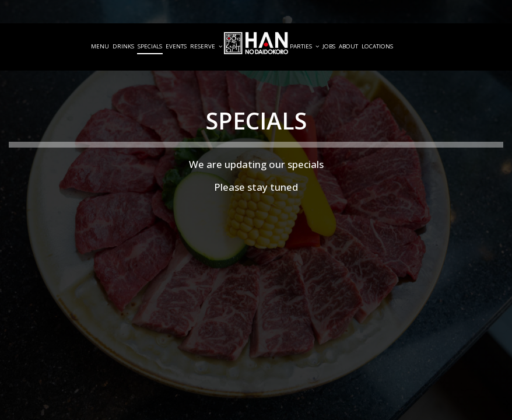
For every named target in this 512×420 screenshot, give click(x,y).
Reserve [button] (206, 46)
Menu (100, 46)
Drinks (123, 46)
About (348, 46)
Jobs (329, 46)
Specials (150, 46)
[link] (256, 43)
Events (176, 46)
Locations (377, 46)
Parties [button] (304, 46)
